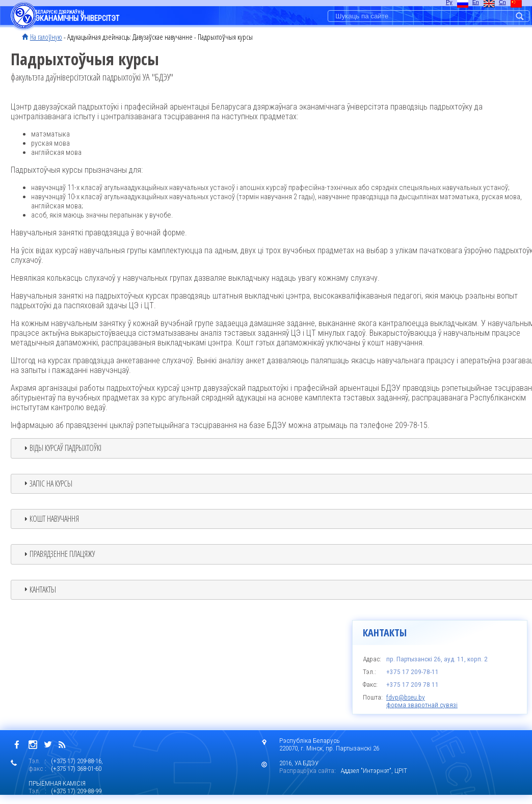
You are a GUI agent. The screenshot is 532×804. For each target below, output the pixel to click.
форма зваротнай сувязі (422, 705)
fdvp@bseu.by (406, 697)
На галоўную (46, 37)
